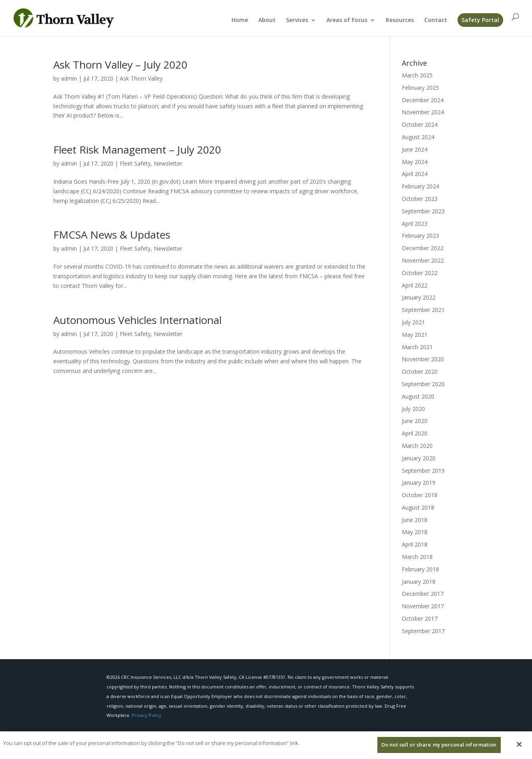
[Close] (519, 749)
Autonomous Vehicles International (137, 320)
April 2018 (415, 544)
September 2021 (423, 310)
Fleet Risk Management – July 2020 (137, 150)
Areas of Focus (347, 20)
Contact (436, 20)
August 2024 (418, 137)
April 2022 (415, 285)
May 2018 (415, 532)
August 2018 (418, 507)
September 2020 (423, 384)
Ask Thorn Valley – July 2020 (120, 65)
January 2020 (419, 458)
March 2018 (417, 557)
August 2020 (418, 396)
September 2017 (423, 631)
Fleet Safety (135, 163)
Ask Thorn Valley (141, 78)
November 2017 (423, 606)
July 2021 (413, 322)
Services (297, 20)
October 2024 (420, 124)
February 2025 (420, 88)
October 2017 (420, 618)
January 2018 (419, 582)
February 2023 (420, 236)
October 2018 (420, 495)
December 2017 (423, 594)
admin (69, 78)
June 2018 (415, 520)
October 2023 (420, 199)
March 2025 (417, 75)
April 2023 (415, 224)
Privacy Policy (147, 715)
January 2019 (419, 483)
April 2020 (415, 433)
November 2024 (423, 112)
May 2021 (415, 335)
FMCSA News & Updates (112, 235)
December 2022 (423, 248)
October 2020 (420, 371)
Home (240, 20)
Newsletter (168, 163)
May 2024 (415, 162)
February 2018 (420, 569)
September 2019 (423, 471)
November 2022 (423, 260)
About (267, 20)
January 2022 (419, 297)
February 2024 (420, 186)
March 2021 (417, 347)
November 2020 (423, 359)
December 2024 (423, 100)
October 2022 (420, 273)
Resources (400, 20)
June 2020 (415, 421)
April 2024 (415, 174)
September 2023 (423, 211)
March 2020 (417, 446)
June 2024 (415, 149)
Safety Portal (480, 20)
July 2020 (413, 409)
